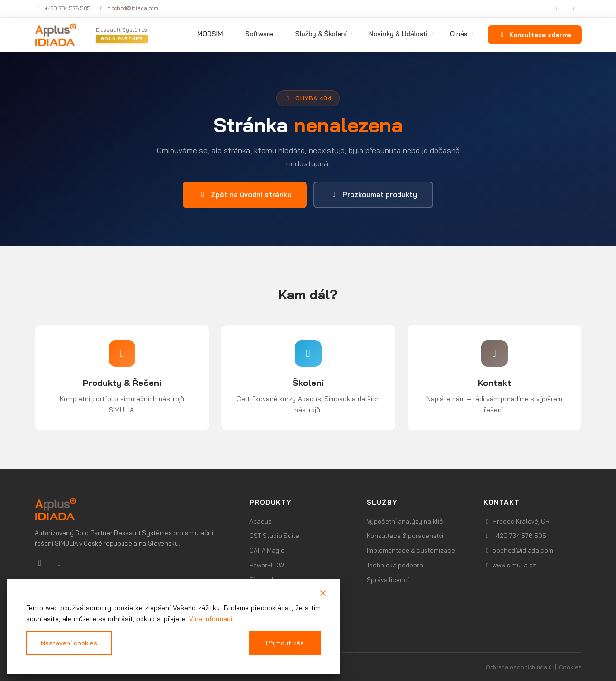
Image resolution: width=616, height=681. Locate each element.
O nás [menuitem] (462, 34)
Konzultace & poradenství (405, 536)
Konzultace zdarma (535, 35)
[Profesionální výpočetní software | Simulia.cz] (133, 509)
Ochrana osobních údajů (519, 667)
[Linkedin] (41, 562)
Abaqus (261, 521)
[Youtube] (60, 562)
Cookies (570, 667)
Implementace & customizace (411, 550)
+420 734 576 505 (63, 8)
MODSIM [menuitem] (214, 34)
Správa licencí (388, 580)
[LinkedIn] (559, 9)
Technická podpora (395, 565)
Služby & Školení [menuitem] (325, 34)
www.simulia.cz (510, 565)
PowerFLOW (267, 565)
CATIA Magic (267, 550)
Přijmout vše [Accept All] (285, 643)
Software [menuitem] (262, 34)
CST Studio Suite (274, 536)
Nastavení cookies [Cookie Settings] (69, 643)
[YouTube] (576, 9)
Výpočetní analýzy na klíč (405, 521)
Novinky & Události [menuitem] (402, 34)
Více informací (211, 618)
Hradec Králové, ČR (516, 521)
